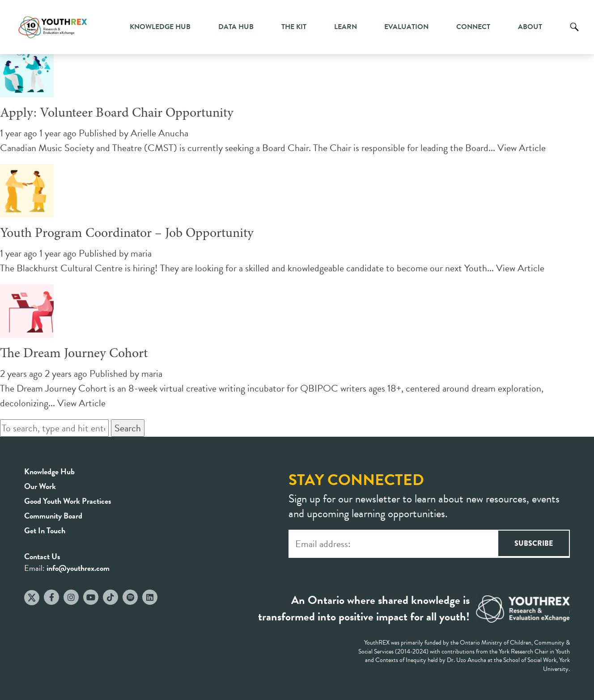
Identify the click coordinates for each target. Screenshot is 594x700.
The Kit (294, 27)
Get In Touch (45, 530)
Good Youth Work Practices (68, 501)
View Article (522, 148)
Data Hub (236, 27)
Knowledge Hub (160, 27)
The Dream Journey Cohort (74, 354)
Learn (346, 27)
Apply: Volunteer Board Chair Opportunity (117, 114)
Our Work (40, 486)
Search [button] (128, 428)
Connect (473, 27)
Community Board (53, 516)
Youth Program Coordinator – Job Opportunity (127, 234)
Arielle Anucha (159, 133)
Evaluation (406, 27)
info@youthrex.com (78, 568)
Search (574, 34)
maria (141, 253)
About (530, 27)
